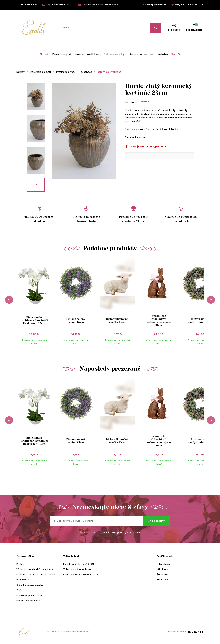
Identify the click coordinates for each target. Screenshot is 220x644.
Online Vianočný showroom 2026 (81, 575)
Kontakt (20, 564)
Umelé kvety (93, 54)
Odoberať (157, 521)
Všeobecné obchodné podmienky (35, 569)
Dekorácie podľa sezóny (68, 54)
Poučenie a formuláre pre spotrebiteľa (37, 575)
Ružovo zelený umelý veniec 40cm (200, 320)
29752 (145, 102)
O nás (19, 590)
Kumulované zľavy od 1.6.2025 (79, 564)
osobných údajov (120, 532)
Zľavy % (175, 54)
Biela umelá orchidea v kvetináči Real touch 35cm (34, 320)
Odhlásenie (135, 532)
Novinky (45, 54)
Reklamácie (23, 580)
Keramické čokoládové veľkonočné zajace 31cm (159, 320)
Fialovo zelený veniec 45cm (76, 320)
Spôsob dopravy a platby (30, 585)
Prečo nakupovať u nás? (29, 595)
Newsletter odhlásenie (28, 601)
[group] (37, 304)
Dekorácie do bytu (115, 54)
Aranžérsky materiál (142, 54)
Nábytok (163, 54)
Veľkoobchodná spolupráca (78, 569)
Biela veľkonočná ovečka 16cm (117, 320)
